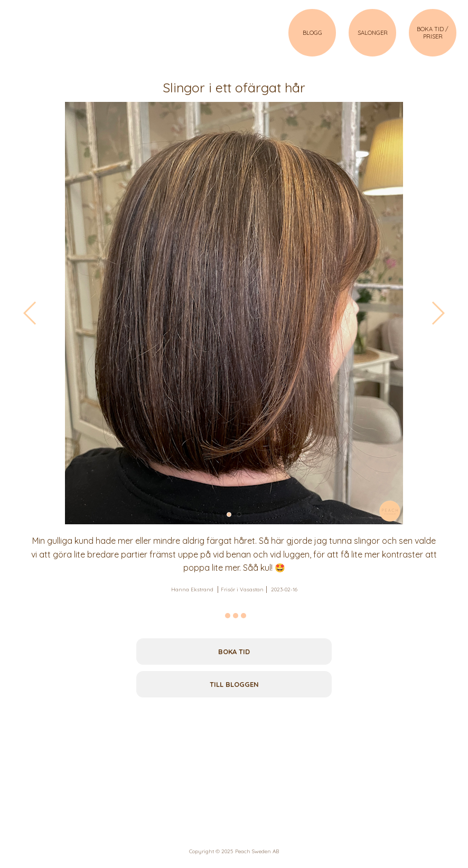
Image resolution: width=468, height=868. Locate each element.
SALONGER (373, 33)
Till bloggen (234, 684)
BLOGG (312, 33)
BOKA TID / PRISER (433, 33)
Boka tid (234, 652)
